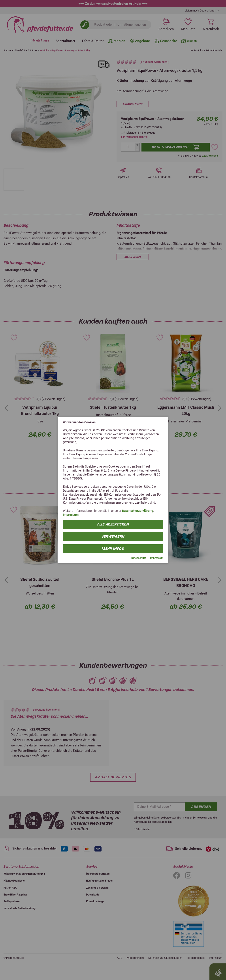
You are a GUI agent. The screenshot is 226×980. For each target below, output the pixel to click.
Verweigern (113, 536)
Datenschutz (139, 558)
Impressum (71, 515)
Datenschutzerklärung (138, 511)
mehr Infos (113, 549)
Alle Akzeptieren (113, 524)
